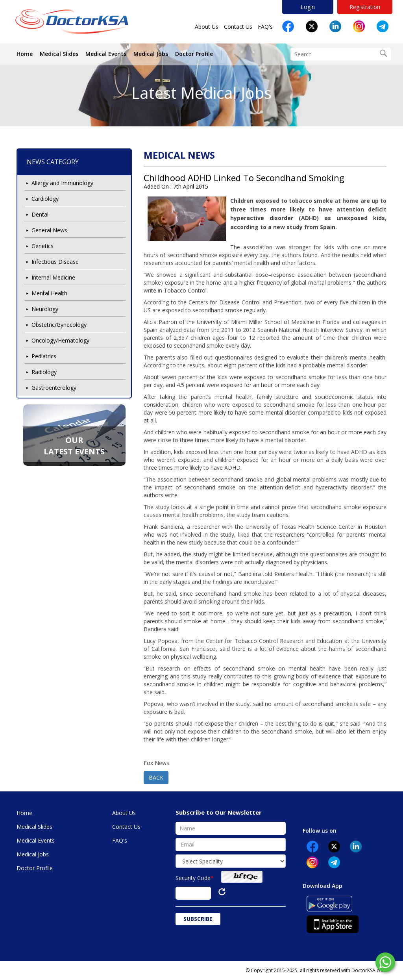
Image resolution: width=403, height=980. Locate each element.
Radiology (44, 372)
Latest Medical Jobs (201, 93)
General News (49, 230)
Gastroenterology (54, 388)
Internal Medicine (53, 277)
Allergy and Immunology (62, 183)
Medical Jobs (151, 54)
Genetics (43, 246)
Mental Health (49, 293)
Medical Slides (59, 54)
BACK (156, 777)
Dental (40, 214)
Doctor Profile (194, 54)
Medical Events (106, 54)
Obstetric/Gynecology (59, 325)
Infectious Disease (55, 262)
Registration (365, 7)
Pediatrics (44, 356)
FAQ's (265, 27)
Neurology (45, 309)
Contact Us (238, 27)
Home (25, 54)
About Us (207, 27)
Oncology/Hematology (60, 340)
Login (308, 7)
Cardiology (45, 199)
